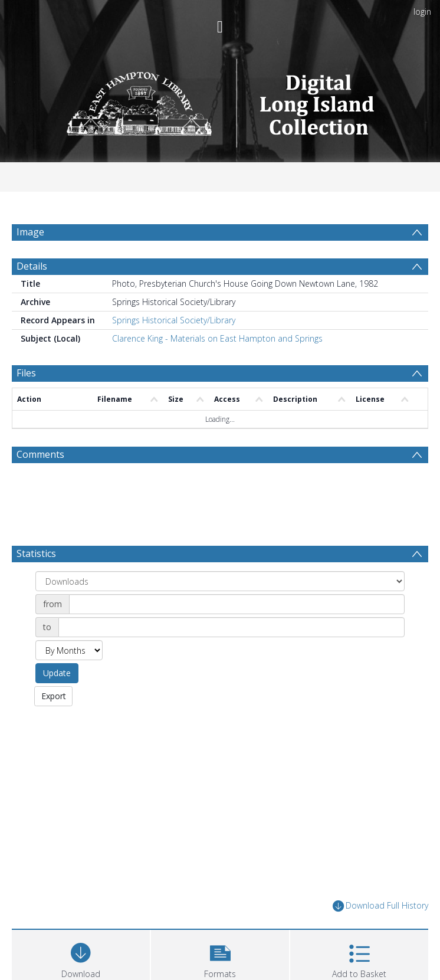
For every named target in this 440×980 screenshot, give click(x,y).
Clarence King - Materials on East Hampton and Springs (217, 367)
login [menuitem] (422, 12)
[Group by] (220, 609)
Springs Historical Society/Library (174, 348)
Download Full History (380, 934)
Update (57, 701)
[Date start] (237, 632)
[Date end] (232, 655)
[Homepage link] (220, 100)
